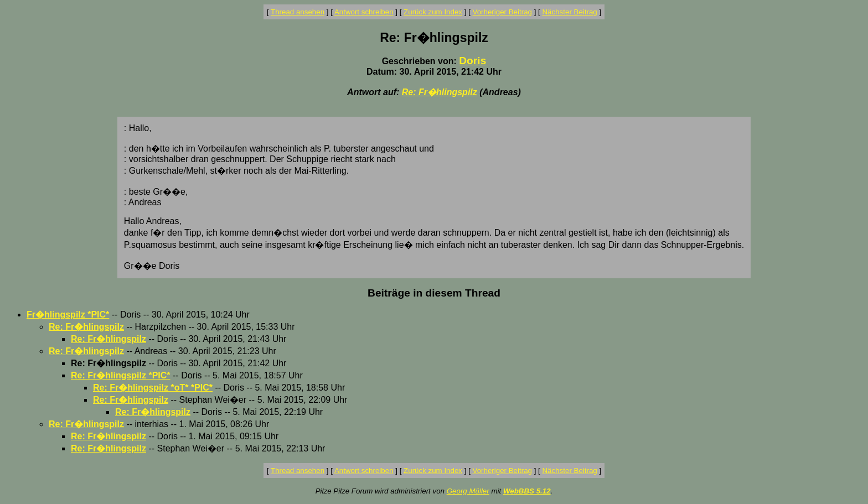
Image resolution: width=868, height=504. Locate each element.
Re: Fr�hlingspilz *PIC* (121, 375)
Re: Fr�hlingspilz (440, 92)
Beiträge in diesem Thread (434, 293)
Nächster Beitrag (569, 12)
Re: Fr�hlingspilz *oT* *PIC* (153, 388)
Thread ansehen (298, 12)
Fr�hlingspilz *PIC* (68, 315)
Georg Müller (468, 491)
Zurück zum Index (433, 12)
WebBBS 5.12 (527, 491)
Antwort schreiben (364, 12)
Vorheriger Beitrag (502, 12)
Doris (472, 61)
